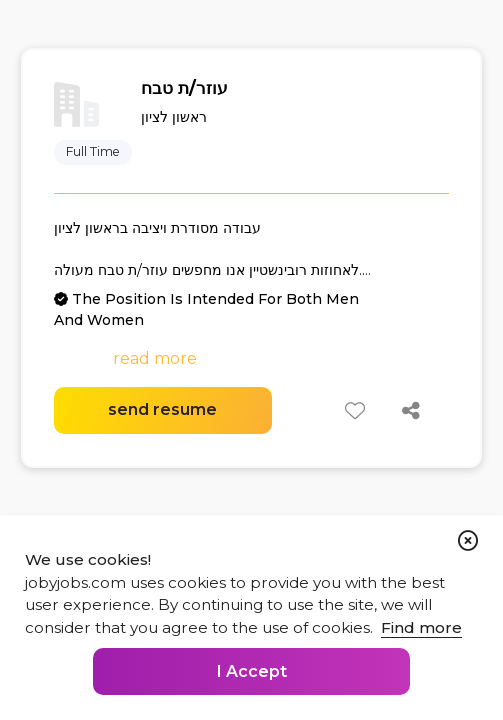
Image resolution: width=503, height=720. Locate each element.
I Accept (252, 671)
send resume (162, 409)
